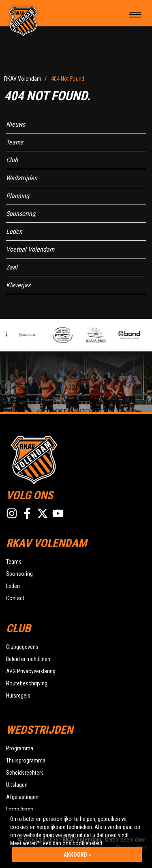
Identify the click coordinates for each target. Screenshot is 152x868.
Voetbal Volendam (30, 249)
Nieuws (16, 124)
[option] (33, 335)
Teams (15, 142)
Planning (18, 196)
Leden (14, 232)
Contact (15, 598)
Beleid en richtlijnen (28, 659)
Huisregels (18, 696)
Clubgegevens (22, 647)
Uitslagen (17, 785)
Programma (20, 748)
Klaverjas (18, 285)
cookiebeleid (87, 843)
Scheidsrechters (25, 773)
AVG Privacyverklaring (31, 671)
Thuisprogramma (26, 760)
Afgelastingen (22, 797)
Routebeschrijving (27, 683)
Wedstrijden (22, 178)
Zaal (12, 267)
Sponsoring (21, 214)
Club (12, 160)
